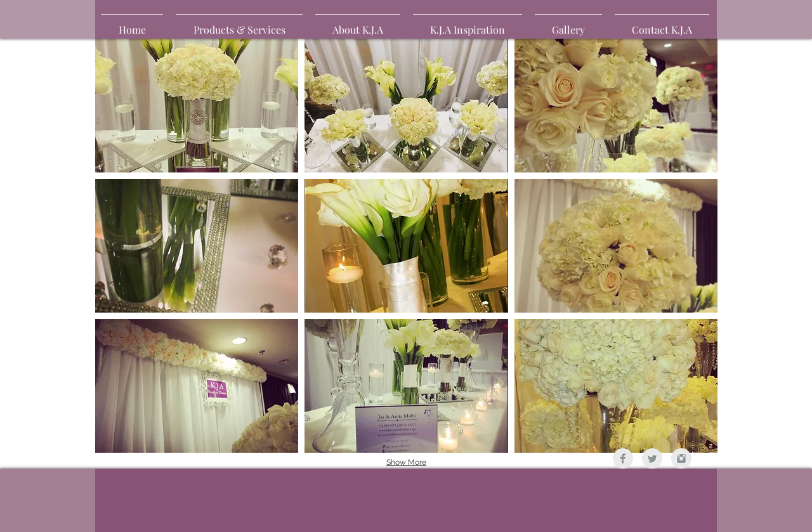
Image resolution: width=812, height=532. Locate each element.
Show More (406, 462)
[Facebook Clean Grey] (623, 458)
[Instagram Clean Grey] (681, 458)
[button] (568, 24)
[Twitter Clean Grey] (652, 458)
